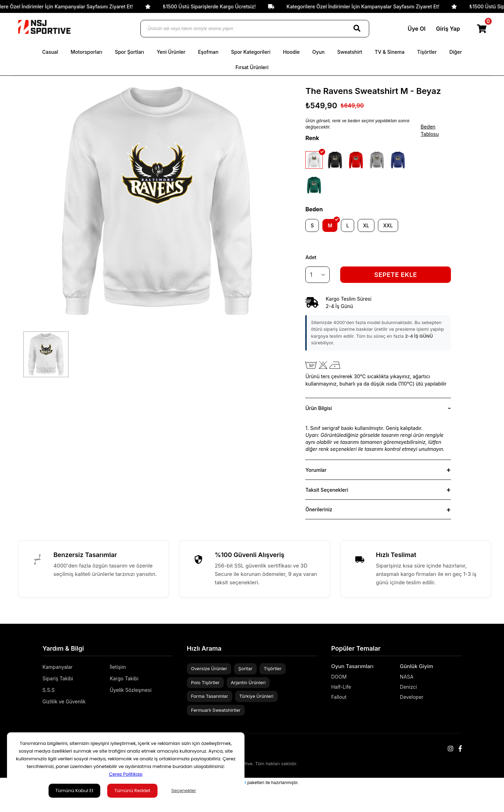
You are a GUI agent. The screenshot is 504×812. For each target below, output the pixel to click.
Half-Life (341, 687)
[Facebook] (460, 749)
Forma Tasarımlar (210, 696)
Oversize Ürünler (209, 668)
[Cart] (482, 29)
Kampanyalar (58, 667)
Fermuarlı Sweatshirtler (216, 710)
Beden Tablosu (430, 130)
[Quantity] (317, 275)
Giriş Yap (447, 29)
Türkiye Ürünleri (256, 696)
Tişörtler (273, 668)
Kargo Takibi (124, 678)
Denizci (408, 687)
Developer (412, 697)
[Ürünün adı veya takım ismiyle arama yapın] (255, 29)
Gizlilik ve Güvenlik (64, 701)
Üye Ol (416, 29)
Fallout (339, 697)
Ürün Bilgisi (319, 408)
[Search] (357, 29)
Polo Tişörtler (205, 682)
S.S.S (49, 690)
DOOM (339, 677)
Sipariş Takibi (58, 678)
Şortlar (245, 668)
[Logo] (44, 27)
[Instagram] (451, 749)
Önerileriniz (319, 509)
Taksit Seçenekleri (327, 490)
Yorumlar (316, 470)
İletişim (118, 667)
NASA (407, 677)
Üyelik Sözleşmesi (131, 690)
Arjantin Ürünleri (248, 682)
